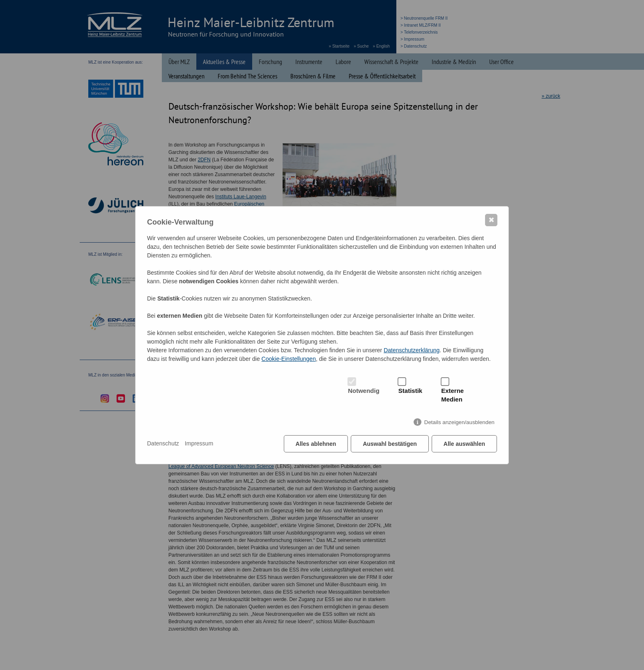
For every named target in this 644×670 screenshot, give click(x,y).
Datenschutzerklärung (412, 350)
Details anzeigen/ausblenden (459, 422)
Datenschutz (163, 443)
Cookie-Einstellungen (289, 359)
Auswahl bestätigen (390, 444)
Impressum (199, 443)
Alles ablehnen (316, 444)
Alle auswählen (464, 444)
